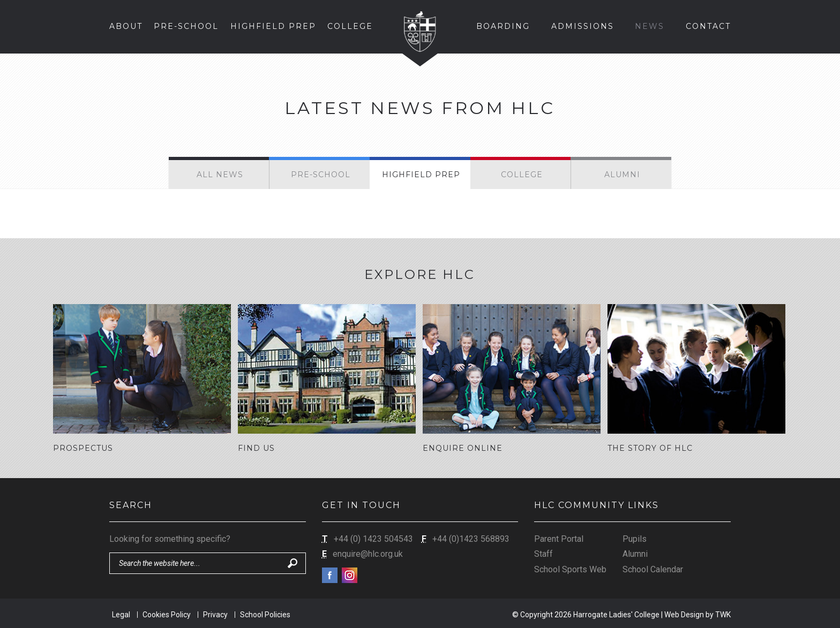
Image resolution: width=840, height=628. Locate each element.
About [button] (126, 26)
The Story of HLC (650, 448)
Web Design (684, 613)
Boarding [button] (503, 26)
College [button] (350, 26)
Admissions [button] (583, 26)
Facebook (330, 574)
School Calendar (653, 568)
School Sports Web (570, 568)
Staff (543, 552)
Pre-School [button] (186, 26)
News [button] (650, 26)
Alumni (635, 552)
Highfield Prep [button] (273, 26)
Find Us (256, 448)
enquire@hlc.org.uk (368, 552)
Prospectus (83, 448)
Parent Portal (559, 537)
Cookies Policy (167, 613)
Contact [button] (708, 26)
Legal (121, 613)
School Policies (265, 613)
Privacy (215, 613)
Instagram (350, 574)
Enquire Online (463, 448)
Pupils (635, 537)
